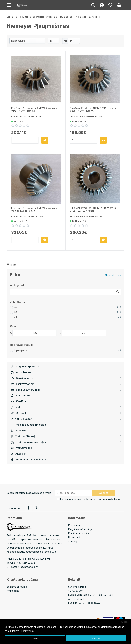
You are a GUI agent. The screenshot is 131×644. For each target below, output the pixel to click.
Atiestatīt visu (113, 275)
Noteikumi (74, 537)
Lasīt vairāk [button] (28, 631)
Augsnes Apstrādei (66, 366)
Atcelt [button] (124, 622)
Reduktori (66, 430)
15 (15, 307)
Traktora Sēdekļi (66, 436)
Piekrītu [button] (96, 638)
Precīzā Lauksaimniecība (66, 425)
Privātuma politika (78, 533)
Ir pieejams (20, 350)
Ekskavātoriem (66, 384)
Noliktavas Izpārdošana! (28, 460)
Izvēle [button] (35, 638)
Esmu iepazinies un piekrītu (90, 499)
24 (16, 317)
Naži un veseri (66, 419)
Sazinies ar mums (17, 587)
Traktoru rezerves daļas (66, 442)
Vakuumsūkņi (22, 448)
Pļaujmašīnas (65, 17)
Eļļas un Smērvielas (66, 390)
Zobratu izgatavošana (44, 17)
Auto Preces (66, 372)
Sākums (11, 17)
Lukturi (66, 407)
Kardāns (66, 401)
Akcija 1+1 (19, 454)
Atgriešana (13, 591)
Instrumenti (66, 396)
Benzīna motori (66, 378)
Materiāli (66, 413)
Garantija (73, 541)
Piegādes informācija (80, 529)
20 (15, 312)
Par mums (74, 525)
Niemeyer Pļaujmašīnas (88, 17)
